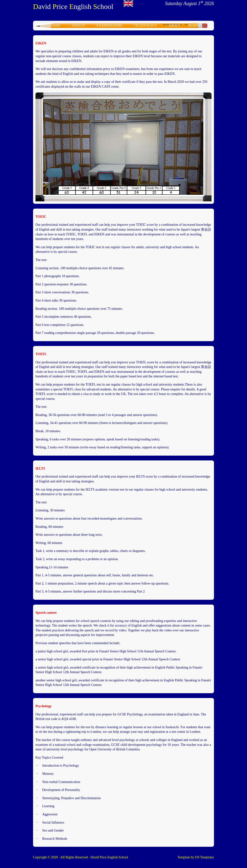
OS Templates (205, 857)
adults (78, 25)
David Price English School (109, 857)
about (174, 25)
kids (56, 25)
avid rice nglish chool (73, 6)
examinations (110, 25)
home (193, 25)
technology (145, 25)
